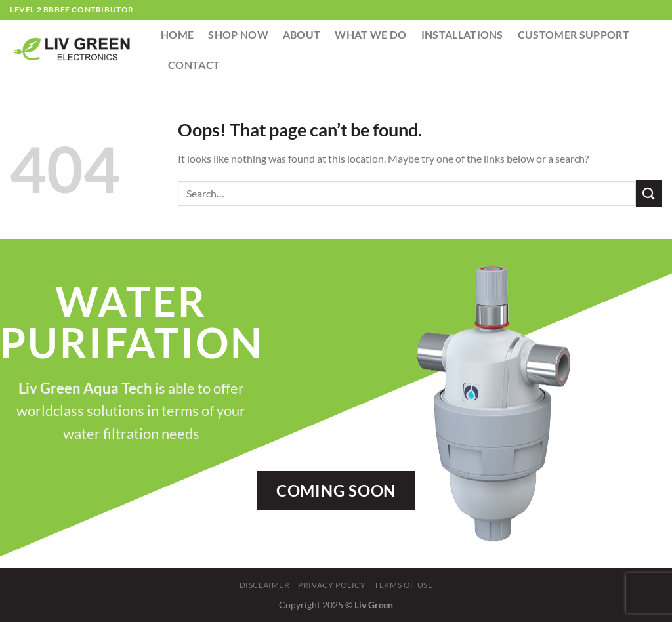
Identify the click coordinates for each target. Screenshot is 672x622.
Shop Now (238, 34)
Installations (462, 34)
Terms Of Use (403, 585)
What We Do (370, 34)
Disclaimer (265, 585)
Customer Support (574, 34)
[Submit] (649, 193)
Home (177, 34)
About (302, 34)
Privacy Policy (332, 585)
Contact (194, 65)
